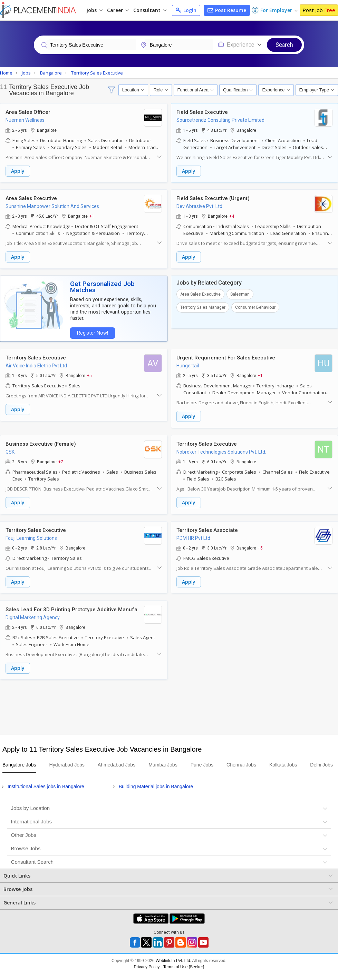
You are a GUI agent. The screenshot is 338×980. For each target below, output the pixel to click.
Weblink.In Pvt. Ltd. (173, 961)
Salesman (240, 294)
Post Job (319, 10)
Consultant (150, 10)
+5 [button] (89, 368)
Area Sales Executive (200, 294)
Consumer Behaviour (255, 307)
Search (284, 45)
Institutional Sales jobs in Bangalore (46, 787)
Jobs (94, 10)
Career (118, 10)
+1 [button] (92, 216)
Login (186, 10)
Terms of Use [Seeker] (184, 967)
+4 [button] (232, 216)
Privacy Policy (147, 967)
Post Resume (227, 10)
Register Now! (92, 326)
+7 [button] (61, 454)
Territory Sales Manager (203, 307)
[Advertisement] (168, 699)
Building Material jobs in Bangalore (156, 787)
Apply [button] (18, 171)
